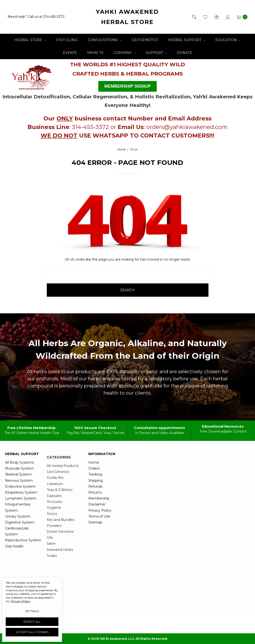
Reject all (32, 622)
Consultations (105, 40)
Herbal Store (30, 40)
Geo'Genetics (145, 40)
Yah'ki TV (95, 53)
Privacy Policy (21, 601)
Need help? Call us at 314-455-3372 (36, 17)
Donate (184, 53)
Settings (32, 611)
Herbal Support (187, 40)
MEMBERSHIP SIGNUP (127, 86)
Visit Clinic (67, 40)
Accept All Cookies (32, 632)
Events (70, 53)
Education (228, 40)
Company (125, 53)
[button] (32, 76)
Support (156, 53)
